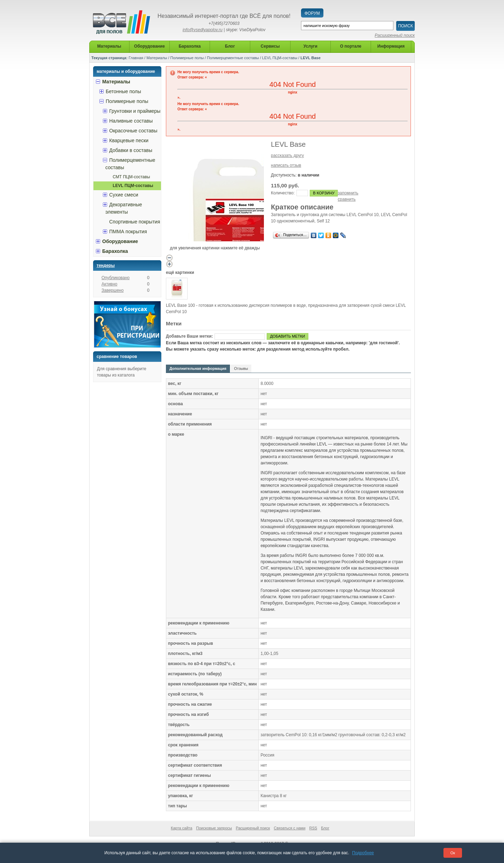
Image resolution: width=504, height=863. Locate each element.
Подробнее (363, 853)
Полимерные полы (187, 58)
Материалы (157, 58)
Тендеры (106, 265)
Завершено (113, 290)
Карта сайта (181, 828)
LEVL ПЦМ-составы (280, 58)
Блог (325, 828)
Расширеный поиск (253, 828)
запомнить (348, 193)
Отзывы (241, 368)
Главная (136, 58)
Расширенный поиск (395, 35)
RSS (313, 828)
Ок (453, 853)
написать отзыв (286, 165)
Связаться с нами (289, 828)
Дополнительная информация (198, 368)
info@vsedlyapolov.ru (203, 30)
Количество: (283, 193)
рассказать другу (287, 156)
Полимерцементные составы (233, 58)
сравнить (347, 199)
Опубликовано (115, 278)
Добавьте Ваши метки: (189, 336)
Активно (109, 284)
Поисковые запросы (214, 828)
